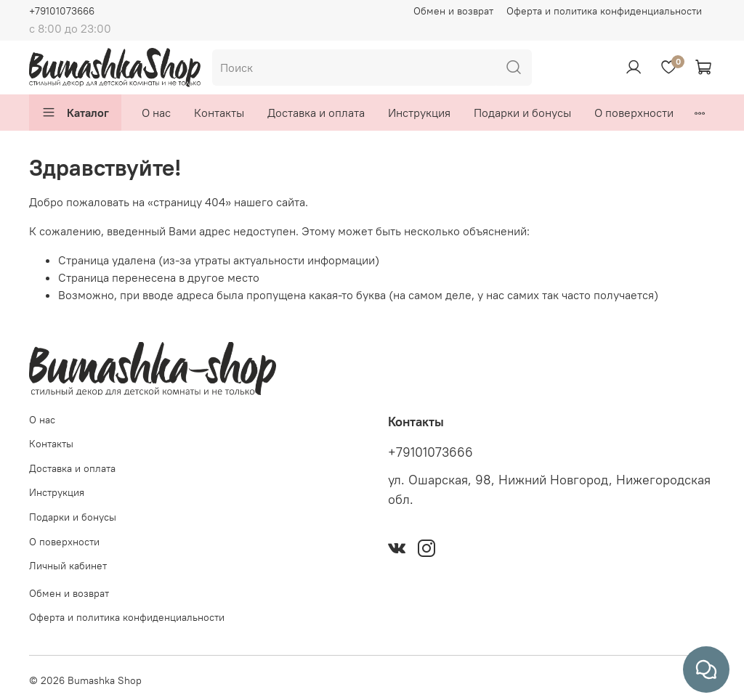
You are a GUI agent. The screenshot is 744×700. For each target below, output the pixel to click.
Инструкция (419, 113)
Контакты (219, 113)
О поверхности (634, 113)
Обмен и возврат (453, 11)
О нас (156, 113)
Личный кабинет (68, 566)
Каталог (75, 113)
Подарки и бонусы (522, 113)
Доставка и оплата (316, 113)
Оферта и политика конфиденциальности (604, 11)
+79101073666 (62, 11)
